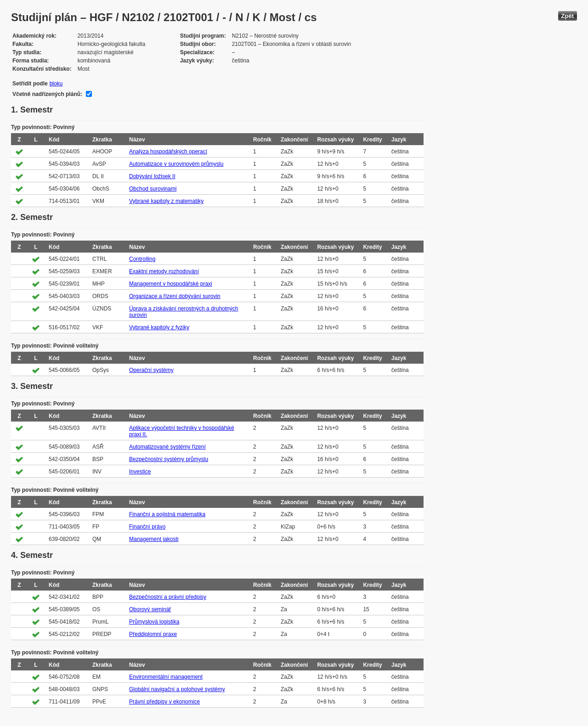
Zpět (568, 16)
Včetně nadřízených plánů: (47, 94)
